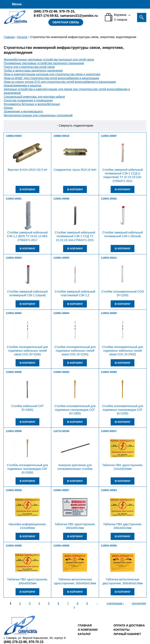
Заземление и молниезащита (23, 111)
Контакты (122, 630)
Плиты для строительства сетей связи (29, 67)
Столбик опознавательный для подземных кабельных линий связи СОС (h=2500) (123, 351)
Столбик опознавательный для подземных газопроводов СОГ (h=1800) (75, 410)
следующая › (115, 603)
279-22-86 (46, 11)
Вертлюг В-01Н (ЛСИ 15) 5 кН (27, 170)
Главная (9, 37)
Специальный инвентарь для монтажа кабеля (34, 97)
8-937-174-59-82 (46, 16)
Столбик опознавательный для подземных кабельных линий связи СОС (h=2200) (75, 351)
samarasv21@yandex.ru (79, 16)
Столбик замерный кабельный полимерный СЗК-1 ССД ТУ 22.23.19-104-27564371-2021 (75, 236)
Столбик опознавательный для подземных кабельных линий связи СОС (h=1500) (27, 351)
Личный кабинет (127, 634)
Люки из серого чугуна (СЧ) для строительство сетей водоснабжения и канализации (60, 82)
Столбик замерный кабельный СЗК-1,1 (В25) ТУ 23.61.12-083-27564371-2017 (27, 236)
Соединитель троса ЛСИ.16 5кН (75, 170)
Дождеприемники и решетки (22, 85)
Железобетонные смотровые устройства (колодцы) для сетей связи (49, 59)
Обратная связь (66, 22)
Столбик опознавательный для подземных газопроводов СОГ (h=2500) (27, 469)
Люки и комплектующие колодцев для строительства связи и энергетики (52, 74)
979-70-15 (67, 11)
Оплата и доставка (129, 625)
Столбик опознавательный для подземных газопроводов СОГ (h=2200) (123, 410)
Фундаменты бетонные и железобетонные (32, 104)
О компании (88, 630)
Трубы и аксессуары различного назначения (33, 71)
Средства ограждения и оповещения (28, 100)
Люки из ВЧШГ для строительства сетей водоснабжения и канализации (51, 78)
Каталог (22, 37)
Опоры (8, 108)
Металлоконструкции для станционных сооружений (38, 115)
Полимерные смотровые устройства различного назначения (44, 63)
